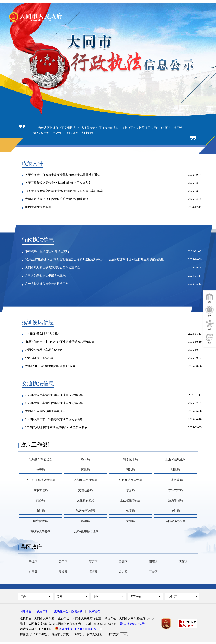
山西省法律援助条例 (38, 207)
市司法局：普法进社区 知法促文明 (47, 251)
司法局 (130, 470)
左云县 (123, 572)
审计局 (40, 511)
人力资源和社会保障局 (40, 480)
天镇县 (183, 562)
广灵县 (33, 572)
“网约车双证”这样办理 (39, 358)
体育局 (130, 511)
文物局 (130, 521)
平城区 (33, 562)
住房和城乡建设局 (130, 480)
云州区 (123, 562)
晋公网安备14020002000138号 (76, 629)
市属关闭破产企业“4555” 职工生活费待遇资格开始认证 (60, 342)
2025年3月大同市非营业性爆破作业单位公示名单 (56, 427)
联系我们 (94, 611)
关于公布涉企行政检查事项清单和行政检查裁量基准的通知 (63, 175)
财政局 (175, 470)
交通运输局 (85, 490)
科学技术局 (130, 459)
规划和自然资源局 (85, 480)
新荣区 (93, 562)
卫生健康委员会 (130, 500)
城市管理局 (40, 490)
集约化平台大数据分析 (68, 611)
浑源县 (93, 572)
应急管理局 (175, 500)
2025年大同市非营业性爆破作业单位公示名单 (54, 395)
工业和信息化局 (175, 459)
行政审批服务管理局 (85, 531)
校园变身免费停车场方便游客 (44, 350)
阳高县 (153, 562)
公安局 (40, 470)
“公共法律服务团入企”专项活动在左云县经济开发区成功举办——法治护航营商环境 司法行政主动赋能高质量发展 (97, 259)
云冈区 (63, 562)
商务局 (40, 500)
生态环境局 (175, 480)
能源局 (85, 521)
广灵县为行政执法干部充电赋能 (45, 276)
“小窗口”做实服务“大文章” (42, 334)
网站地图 (26, 611)
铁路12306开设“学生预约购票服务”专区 (50, 366)
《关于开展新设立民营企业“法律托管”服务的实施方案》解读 (64, 191)
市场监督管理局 (85, 511)
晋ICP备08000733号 (132, 624)
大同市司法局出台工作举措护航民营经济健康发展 (57, 199)
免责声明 (43, 611)
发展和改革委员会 (40, 459)
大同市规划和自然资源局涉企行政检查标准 (53, 267)
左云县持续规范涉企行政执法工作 (47, 284)
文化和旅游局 (85, 500)
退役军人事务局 (40, 531)
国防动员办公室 (175, 521)
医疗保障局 (40, 521)
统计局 (175, 511)
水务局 (130, 490)
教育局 (85, 459)
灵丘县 (63, 572)
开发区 (153, 572)
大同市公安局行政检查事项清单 (45, 411)
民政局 (85, 470)
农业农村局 (175, 490)
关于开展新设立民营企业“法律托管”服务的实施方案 (58, 183)
